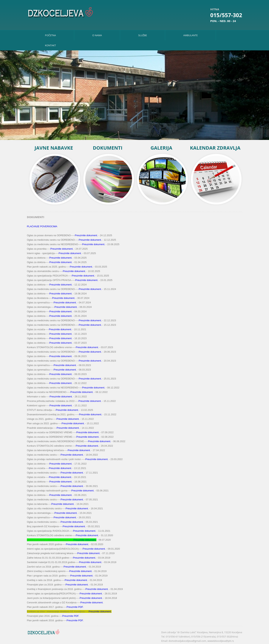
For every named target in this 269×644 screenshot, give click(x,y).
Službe (143, 35)
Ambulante (190, 35)
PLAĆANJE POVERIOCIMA (42, 226)
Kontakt (50, 45)
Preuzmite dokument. (86, 235)
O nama (97, 35)
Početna (51, 35)
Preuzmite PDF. (75, 607)
